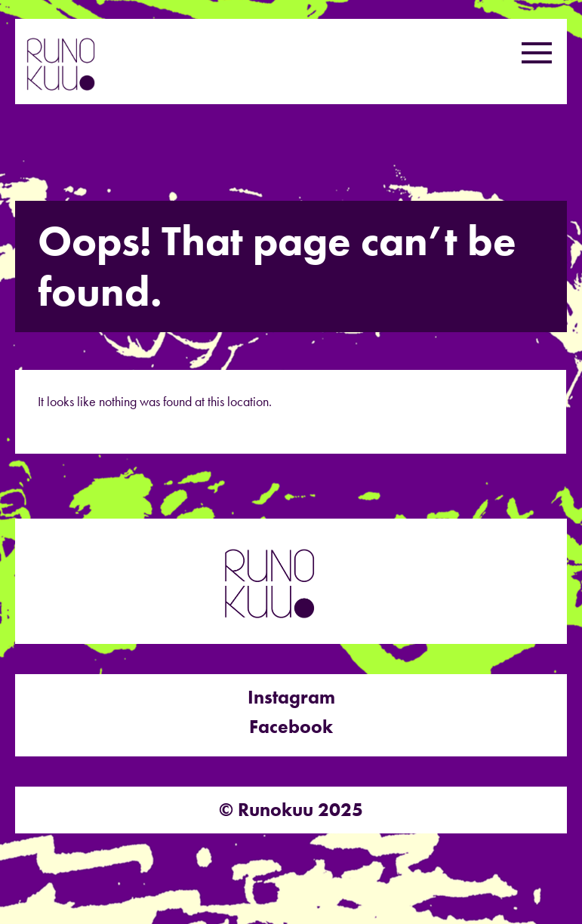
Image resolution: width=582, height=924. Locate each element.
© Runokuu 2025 (291, 810)
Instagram (291, 697)
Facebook (291, 727)
